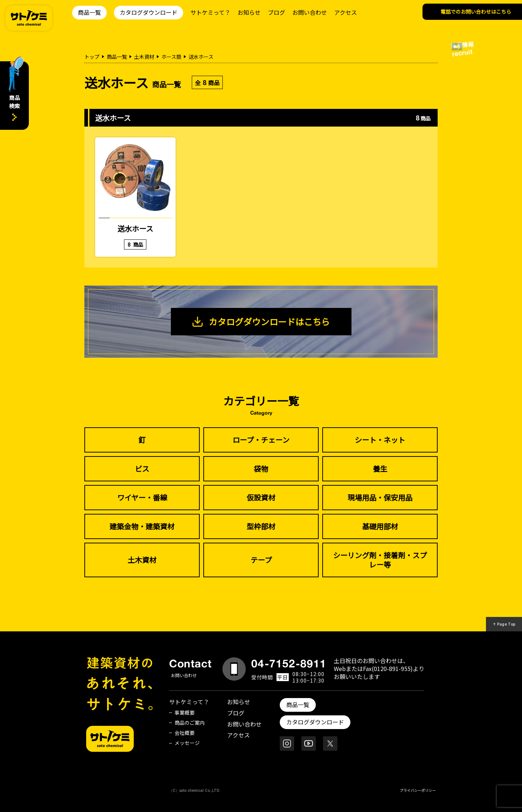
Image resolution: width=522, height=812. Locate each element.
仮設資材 (261, 497)
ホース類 (171, 57)
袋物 (261, 469)
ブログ (277, 12)
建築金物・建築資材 (142, 526)
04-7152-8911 (289, 663)
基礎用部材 (380, 526)
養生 (380, 469)
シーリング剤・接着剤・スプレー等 (380, 560)
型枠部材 (261, 526)
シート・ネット (380, 440)
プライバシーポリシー (418, 790)
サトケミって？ (210, 12)
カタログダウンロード (149, 12)
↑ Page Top (504, 624)
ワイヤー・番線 (142, 497)
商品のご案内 (190, 723)
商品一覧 (89, 12)
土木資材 (144, 57)
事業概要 (185, 712)
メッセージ (187, 743)
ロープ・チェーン (261, 440)
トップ (92, 57)
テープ (261, 560)
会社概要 (185, 733)
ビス (142, 469)
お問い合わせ (310, 12)
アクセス (346, 12)
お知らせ (249, 12)
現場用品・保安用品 (380, 497)
